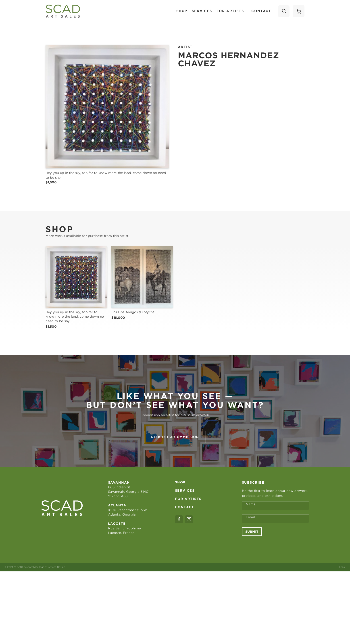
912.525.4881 (118, 568)
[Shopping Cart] (299, 11)
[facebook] (179, 592)
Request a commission (175, 509)
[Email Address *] (275, 591)
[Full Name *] (275, 578)
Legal (342, 639)
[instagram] (189, 592)
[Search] (284, 11)
